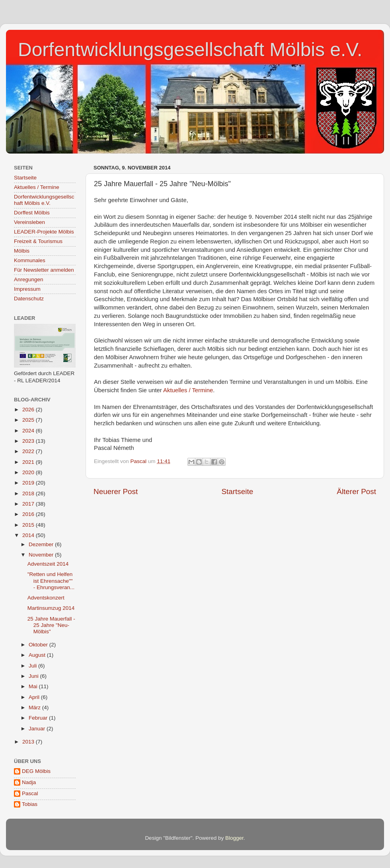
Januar (38, 729)
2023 (29, 441)
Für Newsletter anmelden (44, 270)
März (35, 707)
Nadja (29, 782)
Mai (34, 686)
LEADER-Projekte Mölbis (44, 232)
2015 (29, 525)
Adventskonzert (46, 598)
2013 (29, 742)
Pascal (30, 793)
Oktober (39, 645)
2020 (29, 472)
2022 (29, 451)
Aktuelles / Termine (188, 390)
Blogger (234, 838)
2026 (29, 410)
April (35, 697)
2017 (29, 504)
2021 (29, 462)
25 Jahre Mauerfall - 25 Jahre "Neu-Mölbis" (51, 625)
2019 (29, 483)
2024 (29, 431)
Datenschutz (29, 299)
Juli (33, 666)
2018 (29, 493)
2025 (29, 420)
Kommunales (30, 260)
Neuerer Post (116, 491)
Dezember (42, 544)
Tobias (30, 804)
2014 (29, 535)
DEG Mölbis (36, 771)
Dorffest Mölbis (32, 213)
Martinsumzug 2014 (51, 608)
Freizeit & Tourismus (38, 241)
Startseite (237, 491)
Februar (39, 718)
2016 (29, 514)
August (38, 655)
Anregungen (29, 279)
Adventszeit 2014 (48, 564)
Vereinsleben (29, 222)
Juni (34, 676)
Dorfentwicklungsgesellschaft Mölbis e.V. (190, 50)
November (42, 555)
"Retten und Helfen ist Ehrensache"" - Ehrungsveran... (51, 581)
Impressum (27, 289)
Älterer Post (356, 491)
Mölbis (22, 251)
